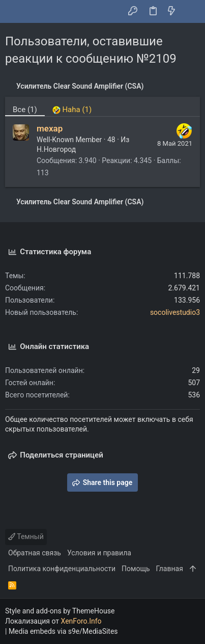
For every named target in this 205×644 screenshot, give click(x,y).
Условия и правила (99, 553)
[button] (15, 12)
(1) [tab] (25, 110)
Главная (170, 569)
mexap (50, 128)
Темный (26, 536)
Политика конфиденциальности (62, 569)
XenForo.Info (81, 621)
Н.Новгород (56, 149)
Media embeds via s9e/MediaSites (63, 631)
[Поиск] (190, 12)
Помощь (136, 569)
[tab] (72, 106)
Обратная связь (35, 553)
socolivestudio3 (175, 312)
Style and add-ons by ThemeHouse (60, 611)
